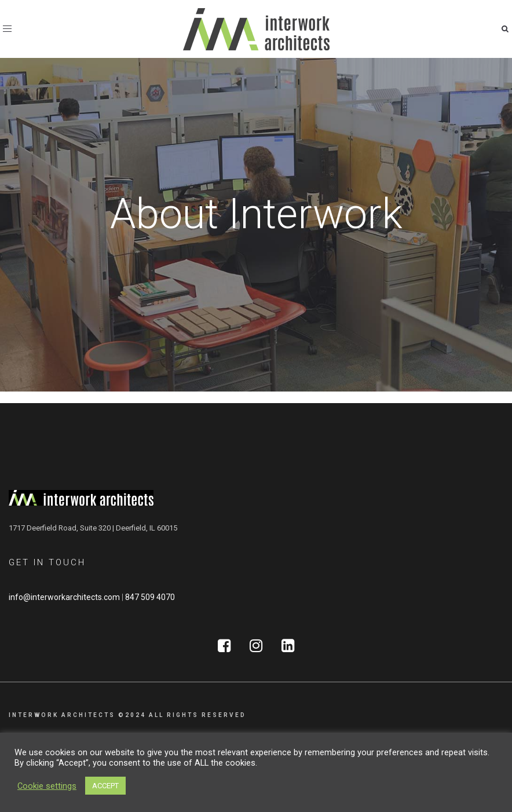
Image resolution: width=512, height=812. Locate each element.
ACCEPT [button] (105, 786)
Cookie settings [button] (47, 786)
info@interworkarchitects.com (64, 597)
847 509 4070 (150, 597)
